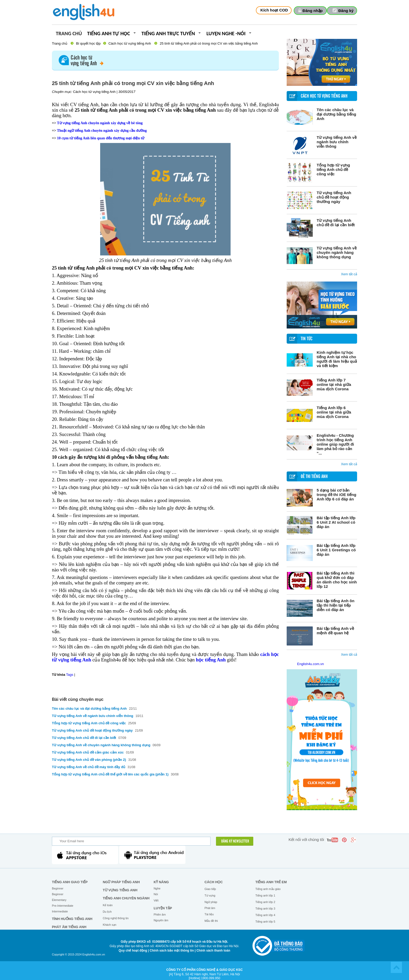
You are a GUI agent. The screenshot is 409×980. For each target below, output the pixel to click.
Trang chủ (69, 34)
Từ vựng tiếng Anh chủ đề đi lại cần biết (336, 223)
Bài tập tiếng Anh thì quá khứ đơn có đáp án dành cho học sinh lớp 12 (337, 580)
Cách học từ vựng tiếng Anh (130, 43)
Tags (70, 675)
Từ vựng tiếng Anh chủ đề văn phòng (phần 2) (89, 760)
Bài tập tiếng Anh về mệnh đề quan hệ (335, 631)
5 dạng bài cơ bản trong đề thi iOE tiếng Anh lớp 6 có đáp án (336, 495)
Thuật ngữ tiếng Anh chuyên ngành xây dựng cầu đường (102, 131)
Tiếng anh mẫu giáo (268, 889)
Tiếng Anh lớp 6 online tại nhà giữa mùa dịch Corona (334, 412)
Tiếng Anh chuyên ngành (126, 898)
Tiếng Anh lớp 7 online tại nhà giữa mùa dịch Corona (334, 384)
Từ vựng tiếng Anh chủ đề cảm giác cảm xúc (88, 752)
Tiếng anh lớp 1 (265, 895)
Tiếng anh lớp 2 (265, 902)
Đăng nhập (313, 11)
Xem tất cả (349, 274)
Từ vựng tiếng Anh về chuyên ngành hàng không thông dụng (337, 252)
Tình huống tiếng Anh (72, 919)
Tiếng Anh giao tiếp (70, 882)
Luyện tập (163, 908)
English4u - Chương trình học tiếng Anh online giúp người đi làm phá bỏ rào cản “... (335, 444)
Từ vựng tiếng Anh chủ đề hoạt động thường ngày (334, 197)
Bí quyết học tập (88, 43)
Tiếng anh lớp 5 (265, 922)
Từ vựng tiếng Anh (120, 890)
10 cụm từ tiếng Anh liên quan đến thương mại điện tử (101, 138)
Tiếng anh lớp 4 (265, 915)
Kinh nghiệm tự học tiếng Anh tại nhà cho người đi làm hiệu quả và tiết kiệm (337, 359)
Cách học (214, 882)
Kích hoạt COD (274, 10)
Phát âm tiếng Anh (69, 927)
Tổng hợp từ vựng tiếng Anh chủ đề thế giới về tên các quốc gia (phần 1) (110, 774)
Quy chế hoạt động (133, 951)
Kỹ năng (161, 882)
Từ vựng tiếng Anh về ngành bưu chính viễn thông (337, 142)
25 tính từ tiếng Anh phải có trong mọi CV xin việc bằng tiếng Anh (209, 43)
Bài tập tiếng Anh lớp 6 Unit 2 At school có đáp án (336, 522)
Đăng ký (346, 11)
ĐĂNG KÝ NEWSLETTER (235, 841)
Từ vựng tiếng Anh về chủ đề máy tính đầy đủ (89, 767)
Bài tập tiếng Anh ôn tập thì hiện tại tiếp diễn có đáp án (336, 605)
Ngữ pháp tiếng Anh (121, 882)
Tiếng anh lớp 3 (265, 909)
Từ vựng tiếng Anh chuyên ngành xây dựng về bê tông (100, 123)
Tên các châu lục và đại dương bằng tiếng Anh (336, 114)
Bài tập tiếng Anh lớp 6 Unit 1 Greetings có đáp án (336, 550)
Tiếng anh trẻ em (271, 882)
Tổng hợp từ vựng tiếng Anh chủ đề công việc (333, 169)
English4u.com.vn (311, 664)
